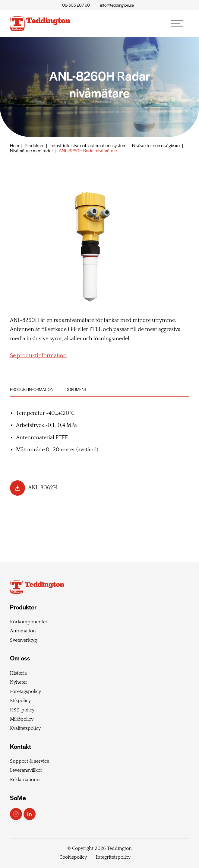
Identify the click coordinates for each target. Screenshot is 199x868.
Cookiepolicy (73, 857)
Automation (23, 631)
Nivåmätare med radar (32, 150)
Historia (18, 673)
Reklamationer (26, 780)
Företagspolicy (25, 692)
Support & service (30, 761)
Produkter (34, 145)
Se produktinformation (38, 356)
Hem (14, 145)
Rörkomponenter (29, 622)
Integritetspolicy (113, 857)
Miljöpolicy (22, 719)
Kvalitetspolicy (25, 728)
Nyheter (19, 682)
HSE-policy (22, 710)
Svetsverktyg (23, 640)
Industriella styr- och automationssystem (88, 145)
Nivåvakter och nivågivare (156, 145)
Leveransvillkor (26, 770)
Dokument (76, 389)
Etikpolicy (20, 701)
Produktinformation (32, 389)
